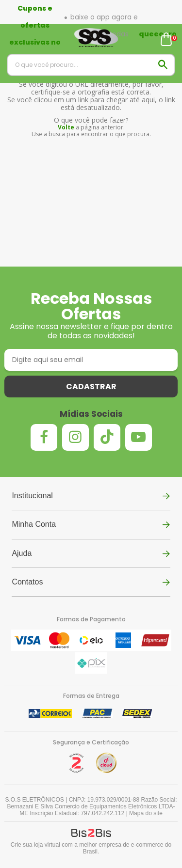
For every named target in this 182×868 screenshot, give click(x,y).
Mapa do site (146, 813)
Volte (66, 127)
